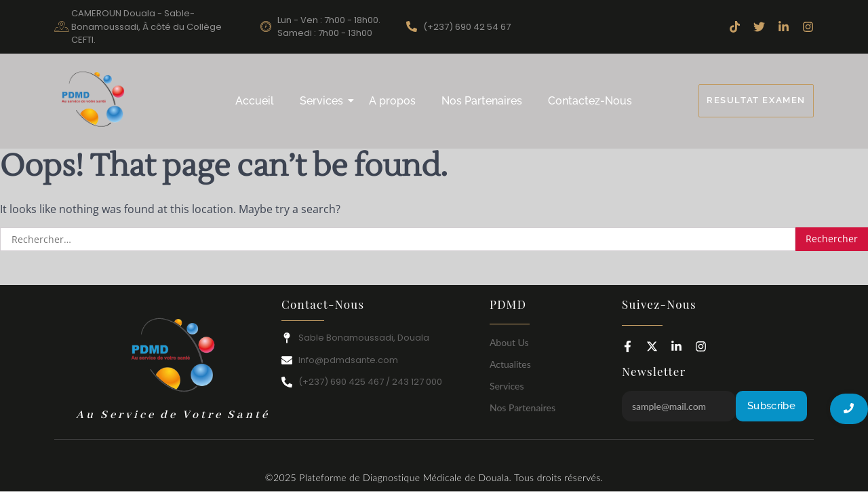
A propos (392, 101)
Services (324, 101)
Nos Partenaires (482, 101)
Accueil (255, 101)
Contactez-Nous (590, 101)
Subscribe (771, 406)
